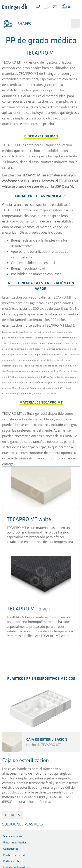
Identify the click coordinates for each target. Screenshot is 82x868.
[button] (76, 7)
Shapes (17, 24)
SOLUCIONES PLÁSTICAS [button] (23, 824)
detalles (12, 815)
